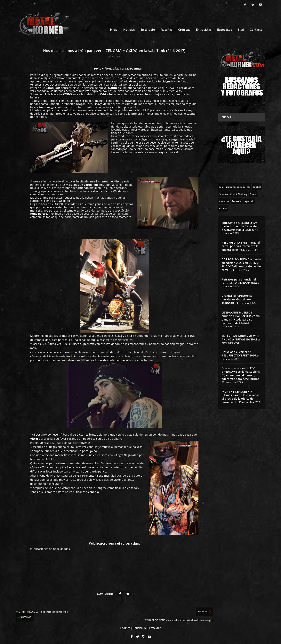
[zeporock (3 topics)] (249, 200)
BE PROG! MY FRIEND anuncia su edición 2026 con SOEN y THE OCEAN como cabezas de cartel (241, 263)
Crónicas (184, 29)
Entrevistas (204, 29)
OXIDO (49, 84)
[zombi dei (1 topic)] (224, 200)
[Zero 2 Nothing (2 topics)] (239, 193)
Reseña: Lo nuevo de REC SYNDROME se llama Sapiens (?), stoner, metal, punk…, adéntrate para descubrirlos (241, 372)
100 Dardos (51, 209)
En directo (148, 29)
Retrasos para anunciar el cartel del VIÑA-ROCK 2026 (239, 280)
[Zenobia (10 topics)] (223, 193)
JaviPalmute (133, 67)
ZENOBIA (58, 203)
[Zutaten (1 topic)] (236, 200)
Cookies (125, 627)
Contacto (256, 29)
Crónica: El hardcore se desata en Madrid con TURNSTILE (237, 298)
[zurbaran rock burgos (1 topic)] (238, 185)
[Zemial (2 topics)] (253, 193)
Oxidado (64, 200)
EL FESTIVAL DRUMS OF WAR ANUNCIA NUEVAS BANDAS (240, 336)
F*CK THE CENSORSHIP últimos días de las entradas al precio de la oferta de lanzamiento (241, 396)
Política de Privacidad (147, 627)
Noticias (129, 29)
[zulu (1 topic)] (221, 185)
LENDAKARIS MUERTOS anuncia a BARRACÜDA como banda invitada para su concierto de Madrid (241, 317)
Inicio (114, 29)
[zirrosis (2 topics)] (223, 207)
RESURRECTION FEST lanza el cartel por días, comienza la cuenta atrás (241, 245)
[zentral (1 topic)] (257, 185)
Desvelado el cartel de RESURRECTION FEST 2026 (239, 353)
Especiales (225, 29)
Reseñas (167, 29)
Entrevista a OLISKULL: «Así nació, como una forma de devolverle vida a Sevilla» (240, 225)
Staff (241, 29)
